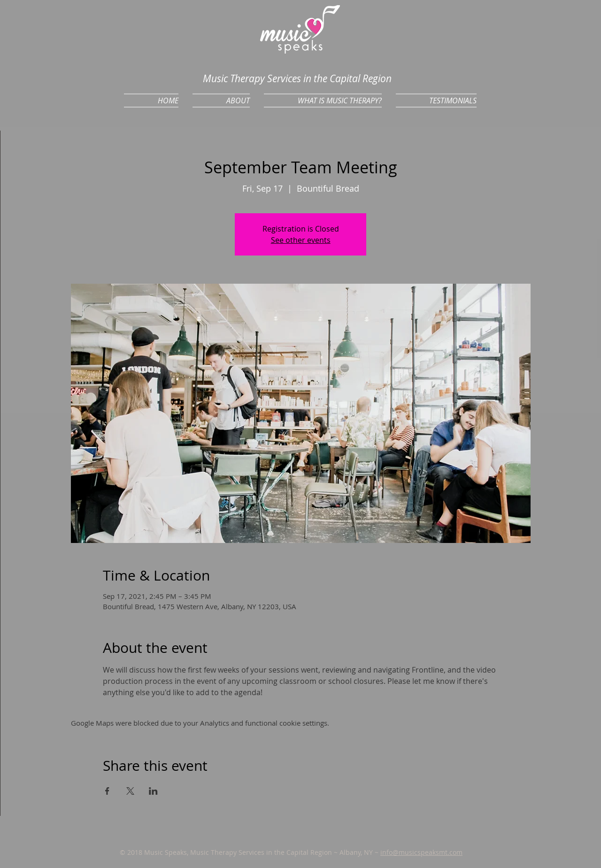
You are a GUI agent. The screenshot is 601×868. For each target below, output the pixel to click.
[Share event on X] (130, 791)
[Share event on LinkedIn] (153, 791)
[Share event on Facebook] (107, 791)
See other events (301, 240)
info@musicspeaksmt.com (421, 852)
